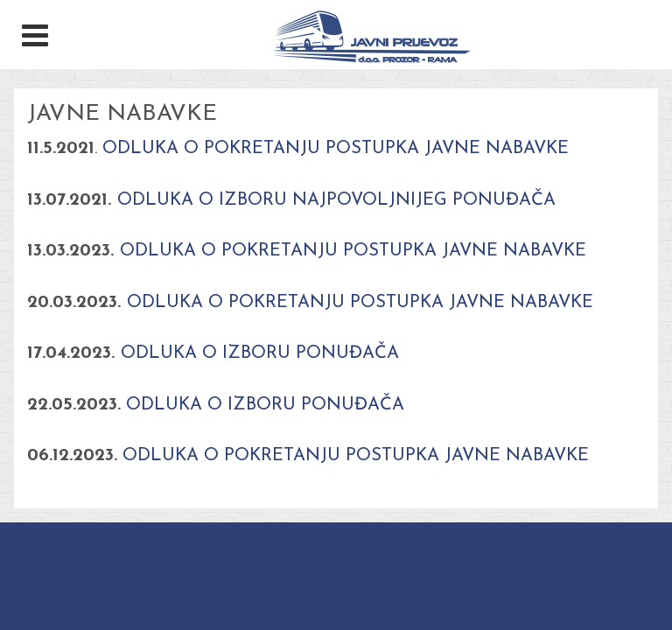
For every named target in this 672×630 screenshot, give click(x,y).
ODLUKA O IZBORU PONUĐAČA (260, 353)
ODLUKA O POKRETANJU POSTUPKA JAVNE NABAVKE (333, 149)
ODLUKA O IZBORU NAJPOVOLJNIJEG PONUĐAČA (336, 200)
